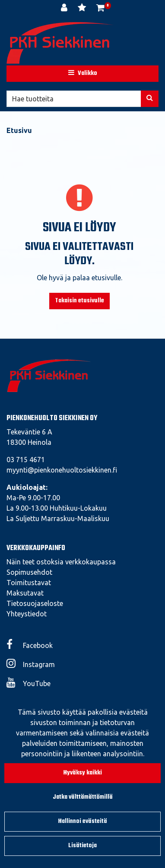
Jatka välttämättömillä (83, 797)
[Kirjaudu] (65, 9)
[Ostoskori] (100, 9)
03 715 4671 (26, 460)
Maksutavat (25, 593)
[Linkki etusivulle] (60, 43)
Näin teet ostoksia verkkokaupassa (61, 562)
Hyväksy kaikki (83, 773)
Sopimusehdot (29, 572)
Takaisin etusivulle (79, 301)
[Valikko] (82, 74)
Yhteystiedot (27, 614)
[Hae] (74, 99)
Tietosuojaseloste (35, 603)
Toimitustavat (29, 583)
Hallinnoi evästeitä (83, 821)
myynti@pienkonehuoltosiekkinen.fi (62, 470)
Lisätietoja (82, 846)
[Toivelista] (83, 9)
